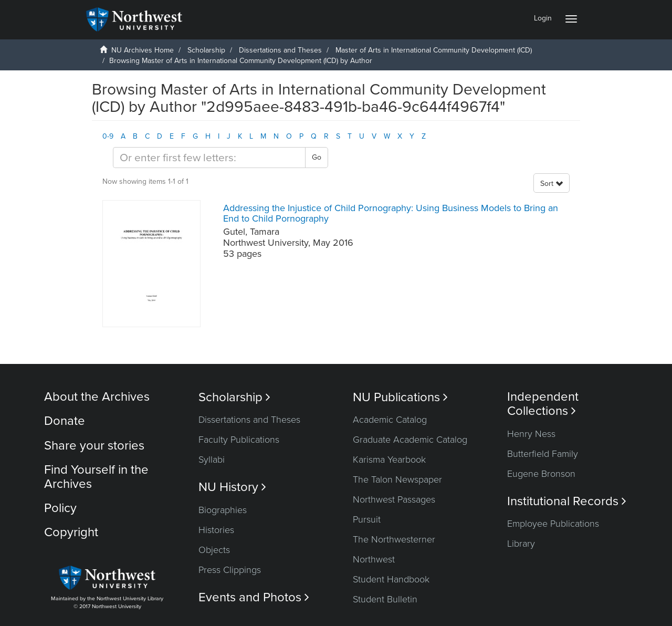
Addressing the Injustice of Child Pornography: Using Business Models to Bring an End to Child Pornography (391, 213)
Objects (214, 550)
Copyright (71, 532)
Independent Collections (543, 404)
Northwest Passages (394, 499)
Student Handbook (391, 579)
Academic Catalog (390, 420)
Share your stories (94, 446)
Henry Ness (531, 434)
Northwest (374, 559)
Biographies (223, 510)
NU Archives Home (143, 50)
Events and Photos (254, 597)
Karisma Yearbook (389, 460)
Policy (60, 508)
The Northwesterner (394, 539)
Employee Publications (553, 524)
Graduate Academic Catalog (410, 440)
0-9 (108, 136)
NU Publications (400, 397)
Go (317, 157)
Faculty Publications (239, 440)
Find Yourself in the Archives (96, 477)
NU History (232, 487)
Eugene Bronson (541, 474)
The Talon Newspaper (397, 479)
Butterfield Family (543, 454)
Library (521, 544)
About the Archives (97, 397)
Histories (216, 530)
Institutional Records (567, 501)
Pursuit (367, 519)
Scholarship (206, 50)
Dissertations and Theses (280, 50)
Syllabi (212, 460)
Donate (65, 421)
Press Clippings (230, 570)
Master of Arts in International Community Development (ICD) (434, 50)
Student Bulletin (385, 599)
